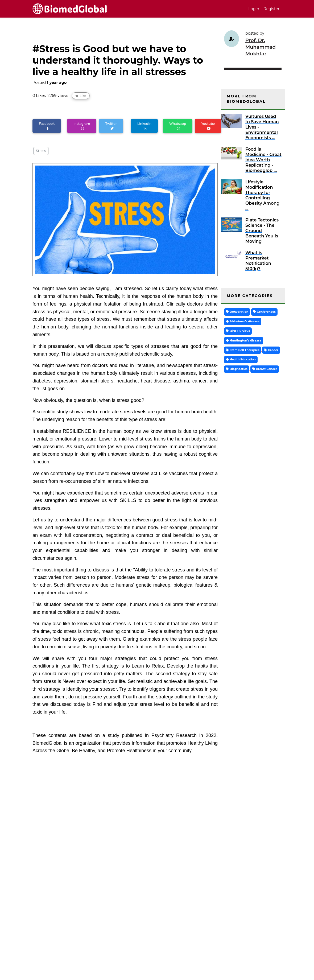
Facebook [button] (47, 126)
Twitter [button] (111, 126)
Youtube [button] (208, 126)
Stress (41, 151)
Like (81, 96)
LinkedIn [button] (144, 126)
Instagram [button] (82, 126)
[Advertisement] (125, 930)
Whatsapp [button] (178, 126)
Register (271, 9)
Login (254, 9)
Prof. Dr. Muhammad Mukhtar (261, 47)
